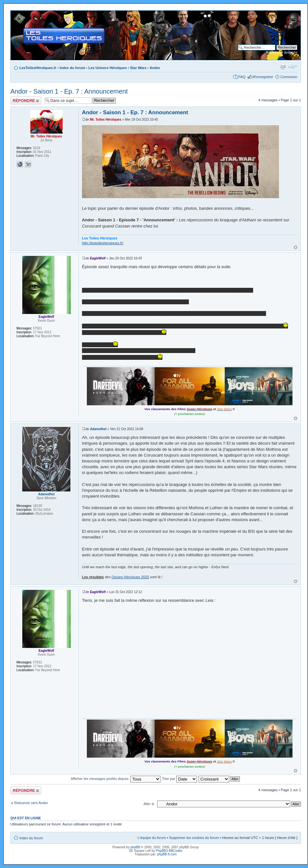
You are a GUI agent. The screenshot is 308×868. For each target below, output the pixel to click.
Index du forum (72, 68)
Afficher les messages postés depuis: (115, 779)
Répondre (26, 101)
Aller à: (149, 804)
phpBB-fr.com (167, 854)
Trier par (179, 779)
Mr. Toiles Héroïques (106, 120)
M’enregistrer (263, 77)
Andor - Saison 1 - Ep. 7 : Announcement (69, 91)
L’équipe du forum (152, 838)
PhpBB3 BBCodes (169, 851)
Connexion (289, 77)
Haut (296, 247)
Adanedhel (98, 429)
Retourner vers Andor (31, 803)
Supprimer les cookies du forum (194, 838)
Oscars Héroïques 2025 (130, 577)
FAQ (242, 77)
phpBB (135, 847)
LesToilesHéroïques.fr (38, 68)
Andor (155, 68)
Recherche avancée (282, 52)
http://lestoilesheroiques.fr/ (103, 243)
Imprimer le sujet (283, 66)
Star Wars (138, 68)
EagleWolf (98, 258)
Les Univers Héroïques (108, 68)
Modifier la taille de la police (293, 66)
